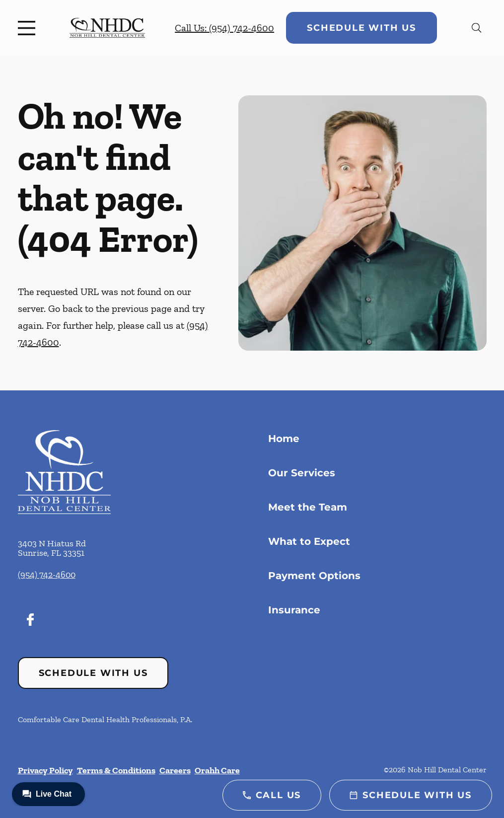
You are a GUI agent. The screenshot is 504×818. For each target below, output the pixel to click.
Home (284, 439)
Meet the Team (308, 507)
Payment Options (314, 576)
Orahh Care (217, 770)
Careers (175, 770)
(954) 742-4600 (47, 575)
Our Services (302, 473)
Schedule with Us (361, 28)
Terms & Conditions (116, 770)
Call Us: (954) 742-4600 (224, 28)
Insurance (294, 610)
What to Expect (309, 541)
